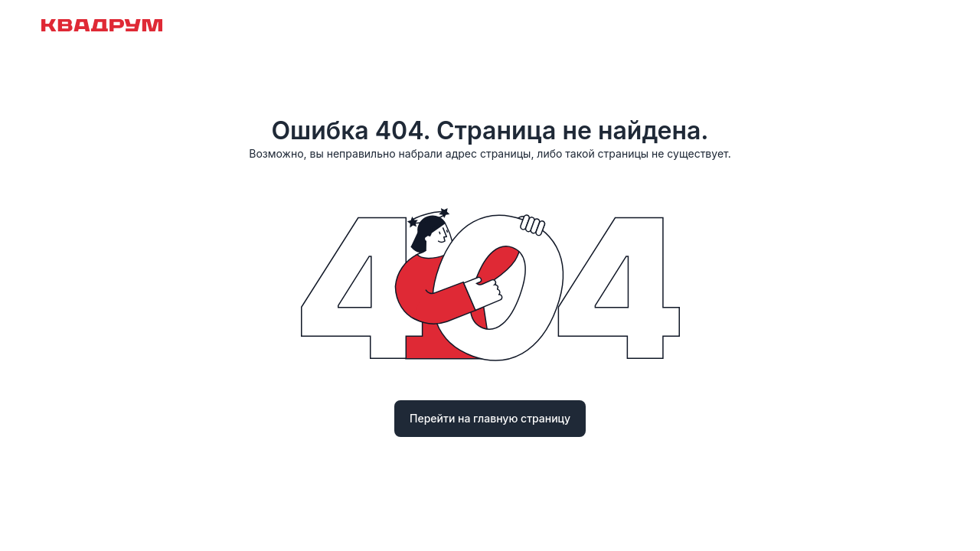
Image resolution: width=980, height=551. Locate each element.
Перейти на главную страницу (490, 418)
